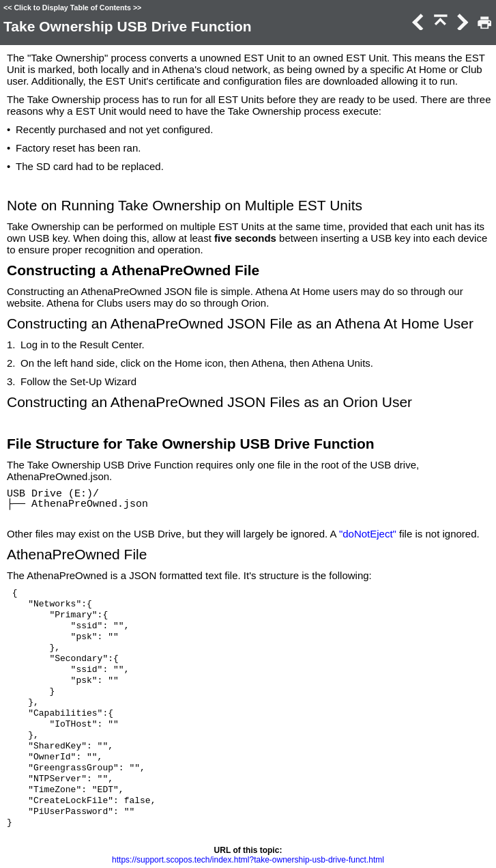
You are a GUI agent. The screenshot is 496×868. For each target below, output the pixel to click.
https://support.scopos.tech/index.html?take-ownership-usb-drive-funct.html (248, 860)
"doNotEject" (368, 534)
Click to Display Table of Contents (72, 8)
